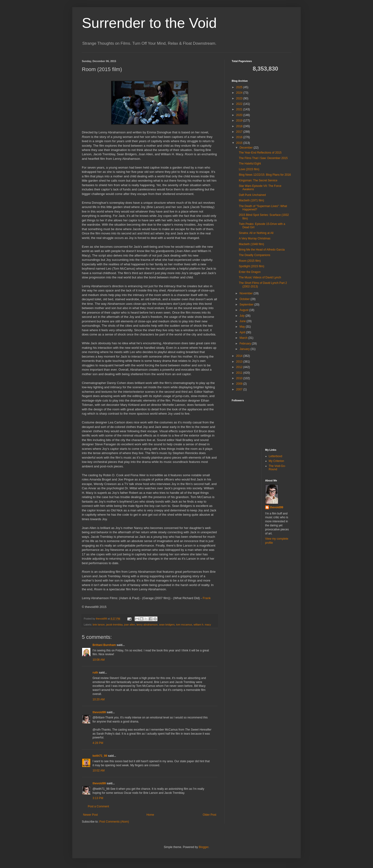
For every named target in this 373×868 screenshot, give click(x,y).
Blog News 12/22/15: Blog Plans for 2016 (265, 175)
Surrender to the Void (149, 23)
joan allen (130, 625)
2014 (240, 356)
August (244, 310)
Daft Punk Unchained (252, 195)
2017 (240, 132)
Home (150, 815)
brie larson (99, 625)
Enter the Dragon (250, 272)
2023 (240, 98)
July (243, 316)
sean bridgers (167, 625)
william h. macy (202, 625)
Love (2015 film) (249, 169)
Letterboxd (276, 456)
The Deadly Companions (255, 255)
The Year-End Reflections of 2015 (260, 153)
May (243, 327)
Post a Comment (98, 806)
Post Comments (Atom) (114, 822)
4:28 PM (98, 743)
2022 (240, 104)
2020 (240, 115)
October (245, 299)
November (247, 293)
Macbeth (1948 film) (251, 244)
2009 (240, 384)
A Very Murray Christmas (255, 238)
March (244, 338)
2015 (240, 143)
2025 (240, 87)
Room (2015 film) (250, 261)
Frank (207, 598)
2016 (240, 137)
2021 (240, 109)
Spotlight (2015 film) (252, 266)
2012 (240, 367)
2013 (240, 362)
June (243, 321)
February (246, 344)
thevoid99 (99, 712)
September (247, 305)
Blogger (204, 847)
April (243, 332)
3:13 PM (98, 798)
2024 (240, 93)
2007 (240, 389)
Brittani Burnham (104, 645)
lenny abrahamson (147, 625)
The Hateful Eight (250, 164)
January (245, 349)
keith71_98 (100, 756)
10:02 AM (99, 771)
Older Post (209, 815)
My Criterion (277, 461)
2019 (240, 121)
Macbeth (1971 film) (251, 200)
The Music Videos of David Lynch (260, 277)
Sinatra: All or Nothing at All (256, 233)
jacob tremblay (114, 625)
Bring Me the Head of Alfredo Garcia (262, 250)
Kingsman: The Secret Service (258, 180)
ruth (95, 673)
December (247, 148)
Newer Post (90, 815)
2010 (240, 378)
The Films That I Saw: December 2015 (263, 158)
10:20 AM (99, 699)
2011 (240, 373)
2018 (240, 126)
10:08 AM (99, 660)
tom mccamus (184, 625)
